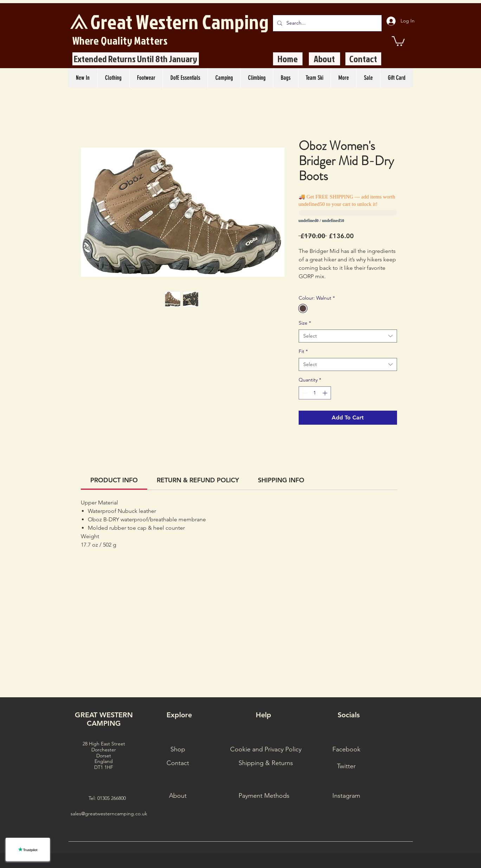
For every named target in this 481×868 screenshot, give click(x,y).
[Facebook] (346, 750)
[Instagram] (346, 796)
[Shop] (178, 750)
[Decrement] (304, 393)
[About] (324, 59)
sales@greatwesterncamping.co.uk (109, 814)
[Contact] (363, 59)
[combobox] (348, 336)
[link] (114, 480)
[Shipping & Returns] (266, 763)
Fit (303, 351)
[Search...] (327, 23)
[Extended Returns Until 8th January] (136, 59)
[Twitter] (346, 766)
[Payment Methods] (264, 796)
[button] (398, 41)
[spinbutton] (315, 393)
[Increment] (326, 393)
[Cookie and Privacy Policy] (266, 750)
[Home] (288, 59)
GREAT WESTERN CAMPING (104, 719)
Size (305, 323)
